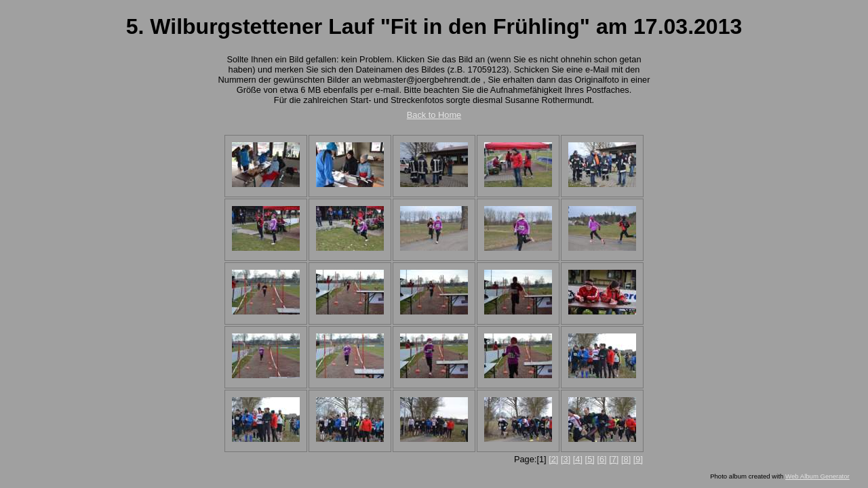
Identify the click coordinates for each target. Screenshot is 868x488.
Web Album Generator (817, 476)
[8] (626, 459)
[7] (614, 459)
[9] (638, 459)
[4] (578, 459)
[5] (590, 459)
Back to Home (434, 115)
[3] (566, 459)
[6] (601, 459)
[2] (553, 459)
